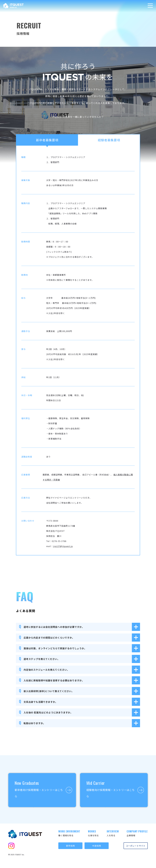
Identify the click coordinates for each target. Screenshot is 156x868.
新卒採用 (70, 846)
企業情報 (137, 833)
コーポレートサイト (136, 846)
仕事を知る (93, 833)
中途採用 (97, 846)
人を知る (113, 833)
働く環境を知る (69, 833)
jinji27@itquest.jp (63, 546)
